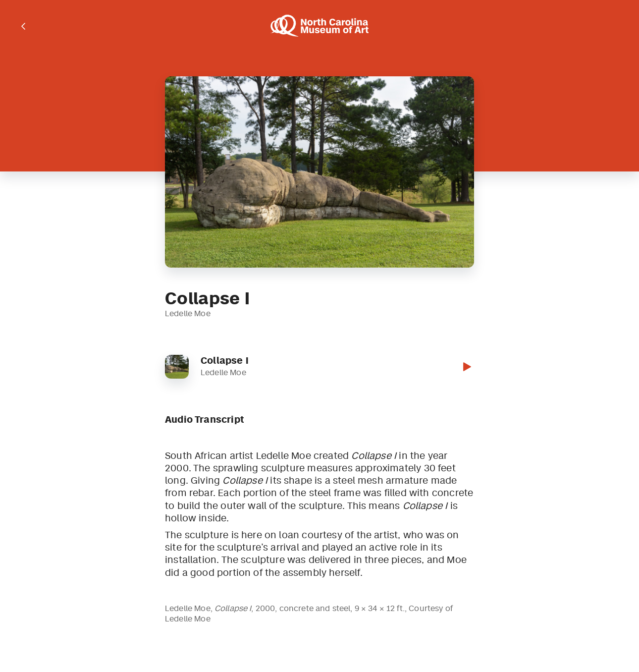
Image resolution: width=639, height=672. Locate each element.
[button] (466, 367)
